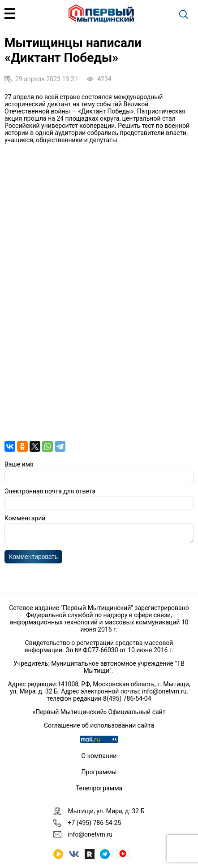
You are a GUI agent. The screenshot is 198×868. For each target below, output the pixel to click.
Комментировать (33, 559)
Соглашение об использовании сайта (99, 725)
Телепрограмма (99, 788)
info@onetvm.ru (164, 691)
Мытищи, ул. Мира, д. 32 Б (106, 811)
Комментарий (25, 518)
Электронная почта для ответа (50, 491)
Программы (99, 772)
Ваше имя (19, 464)
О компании (99, 756)
